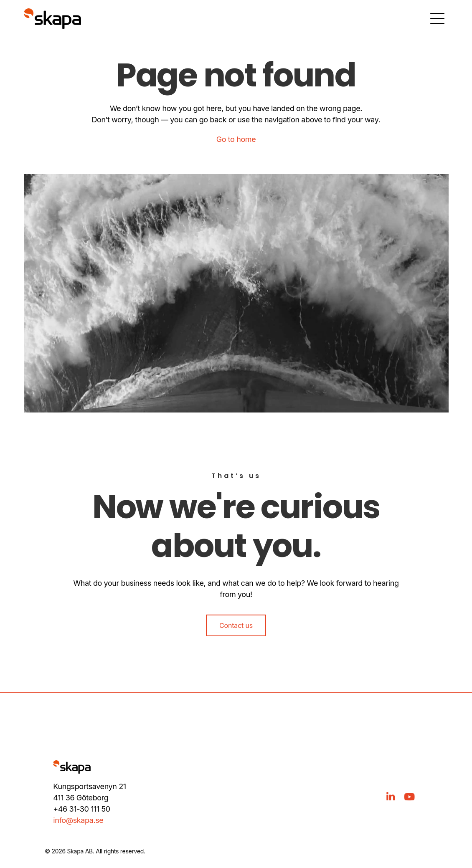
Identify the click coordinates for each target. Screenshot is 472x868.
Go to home (236, 139)
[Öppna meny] (437, 19)
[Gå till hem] (52, 19)
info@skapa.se (78, 820)
